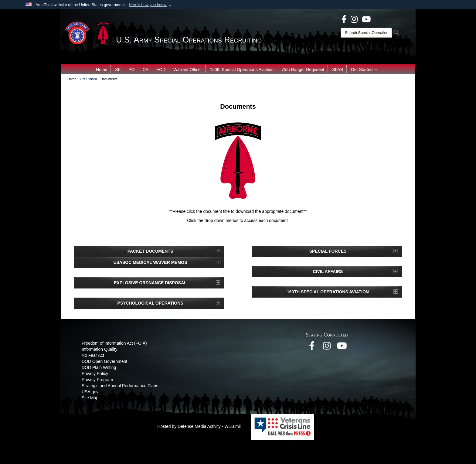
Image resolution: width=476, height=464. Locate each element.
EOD (161, 70)
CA (145, 70)
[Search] (366, 33)
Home (102, 70)
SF (118, 70)
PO (131, 70)
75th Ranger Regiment (303, 70)
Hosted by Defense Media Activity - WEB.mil (199, 426)
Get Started (364, 70)
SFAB (338, 70)
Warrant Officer (188, 70)
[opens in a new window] (344, 19)
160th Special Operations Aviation (242, 70)
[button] (151, 5)
